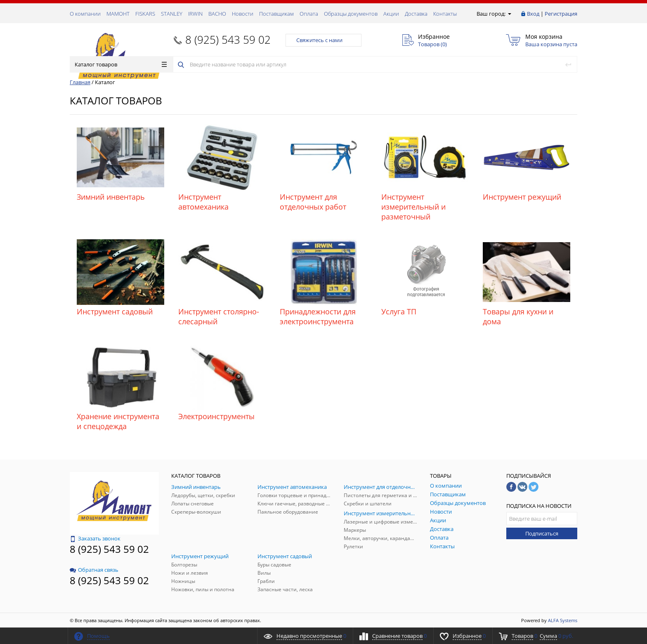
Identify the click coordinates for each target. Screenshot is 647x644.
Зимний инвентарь (111, 197)
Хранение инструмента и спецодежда (118, 421)
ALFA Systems (563, 620)
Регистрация (561, 14)
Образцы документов (351, 14)
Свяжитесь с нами (323, 40)
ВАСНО (217, 14)
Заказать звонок (95, 538)
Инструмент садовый (115, 311)
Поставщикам (276, 14)
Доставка (416, 14)
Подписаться (542, 533)
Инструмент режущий (522, 197)
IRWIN (195, 14)
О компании (85, 14)
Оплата (309, 14)
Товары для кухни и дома (518, 316)
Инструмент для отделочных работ (313, 202)
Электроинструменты (216, 416)
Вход (533, 14)
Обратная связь (94, 570)
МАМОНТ (118, 14)
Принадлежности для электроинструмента (318, 316)
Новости (243, 14)
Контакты (445, 14)
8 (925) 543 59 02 (228, 40)
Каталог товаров (121, 64)
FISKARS (145, 14)
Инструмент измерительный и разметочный (413, 207)
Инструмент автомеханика (203, 202)
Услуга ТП (399, 311)
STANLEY (172, 14)
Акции (391, 14)
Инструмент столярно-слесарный (219, 316)
